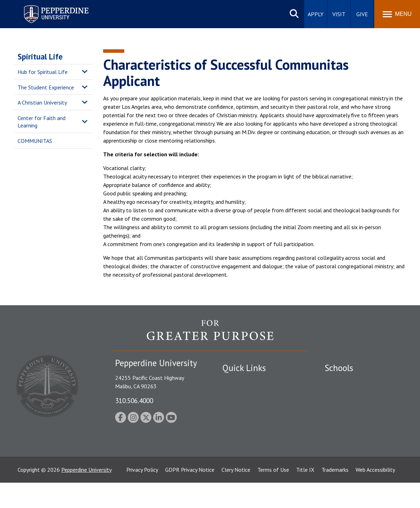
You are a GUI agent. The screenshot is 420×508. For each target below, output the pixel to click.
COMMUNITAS (35, 141)
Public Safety (238, 381)
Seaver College (342, 381)
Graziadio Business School (355, 406)
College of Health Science (355, 450)
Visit (339, 14)
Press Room (237, 455)
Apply (316, 14)
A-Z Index (234, 443)
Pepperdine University (86, 495)
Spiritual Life (40, 57)
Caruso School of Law (351, 394)
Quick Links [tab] (244, 368)
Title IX (305, 495)
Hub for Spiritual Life (43, 72)
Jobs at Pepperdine (245, 418)
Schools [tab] (339, 368)
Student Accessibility (247, 394)
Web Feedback (239, 467)
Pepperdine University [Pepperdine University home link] (48, 7)
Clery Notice (236, 495)
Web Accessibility (375, 495)
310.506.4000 (134, 400)
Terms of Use (273, 495)
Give (362, 14)
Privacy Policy (142, 495)
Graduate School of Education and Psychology (365, 422)
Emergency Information (250, 406)
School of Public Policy (352, 438)
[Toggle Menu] (397, 14)
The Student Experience (46, 87)
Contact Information (247, 430)
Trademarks (335, 495)
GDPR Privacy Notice (190, 495)
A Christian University (42, 102)
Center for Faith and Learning (42, 122)
